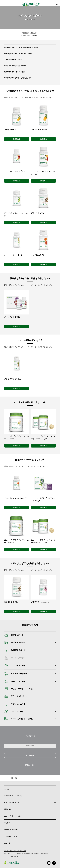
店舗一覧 (7, 843)
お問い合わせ (45, 854)
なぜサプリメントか (11, 830)
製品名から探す (30, 765)
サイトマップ (8, 854)
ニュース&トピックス (11, 836)
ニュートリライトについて (13, 796)
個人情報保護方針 (28, 854)
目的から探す (30, 746)
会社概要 (36, 854)
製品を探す (14, 778)
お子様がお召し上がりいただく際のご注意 (15, 851)
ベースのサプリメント (30, 736)
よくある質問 (18, 854)
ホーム (6, 778)
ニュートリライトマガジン (13, 816)
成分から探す (30, 755)
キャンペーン (30, 823)
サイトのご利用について (12, 856)
